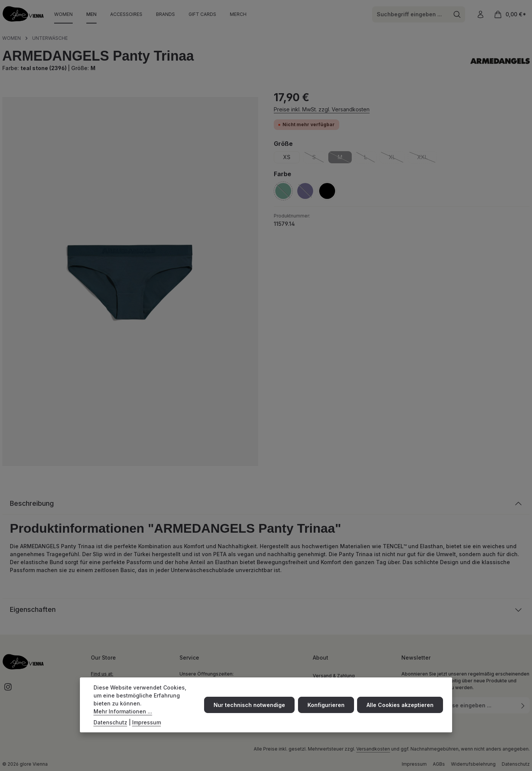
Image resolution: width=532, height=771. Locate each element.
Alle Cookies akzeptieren (400, 706)
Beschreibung (32, 504)
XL (397, 159)
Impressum (414, 764)
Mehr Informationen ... (123, 712)
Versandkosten (373, 749)
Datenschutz (516, 764)
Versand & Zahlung (334, 676)
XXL (427, 159)
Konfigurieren (326, 706)
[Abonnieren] (523, 706)
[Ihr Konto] (480, 14)
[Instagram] (8, 690)
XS (287, 157)
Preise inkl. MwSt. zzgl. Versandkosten (322, 109)
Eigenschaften (33, 610)
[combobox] (411, 14)
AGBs (439, 764)
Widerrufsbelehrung (473, 764)
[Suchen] (457, 14)
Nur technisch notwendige (250, 706)
